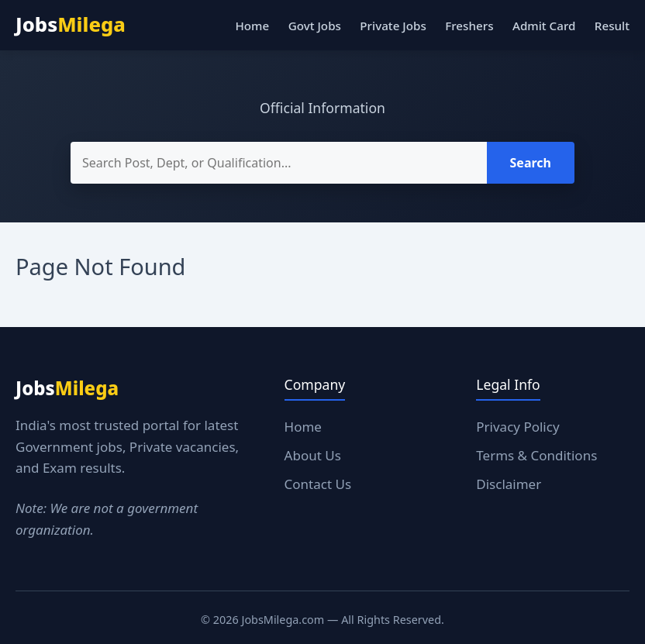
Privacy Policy (517, 427)
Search (531, 163)
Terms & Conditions (536, 455)
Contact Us (318, 484)
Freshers (469, 26)
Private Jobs (393, 26)
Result (612, 26)
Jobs (71, 24)
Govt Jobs (315, 26)
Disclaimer (509, 484)
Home (252, 26)
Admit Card (544, 26)
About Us (313, 455)
